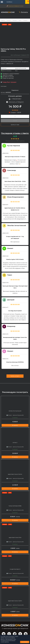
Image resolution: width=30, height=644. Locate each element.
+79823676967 (16, 99)
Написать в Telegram (16, 102)
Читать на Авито (15, 376)
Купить (15, 121)
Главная (3, 20)
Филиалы (24, 12)
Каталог (9, 20)
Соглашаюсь (25, 642)
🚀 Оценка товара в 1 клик (15, 6)
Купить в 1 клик (15, 125)
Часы (20, 20)
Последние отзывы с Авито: (15, 133)
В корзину (15, 425)
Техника (15, 20)
